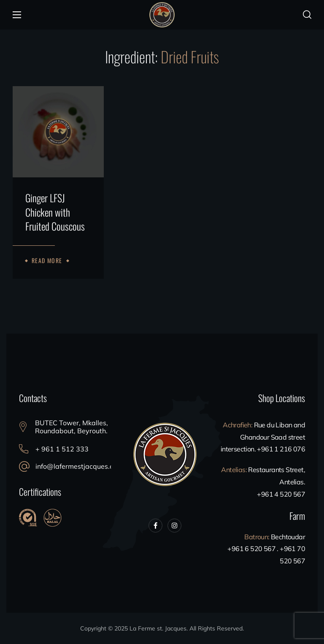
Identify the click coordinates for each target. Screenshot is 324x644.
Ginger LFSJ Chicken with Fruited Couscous (55, 212)
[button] (307, 15)
